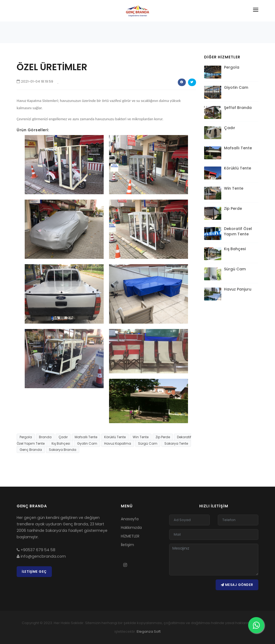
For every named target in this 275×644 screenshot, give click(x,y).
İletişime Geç (34, 572)
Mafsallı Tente (86, 437)
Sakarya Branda (63, 450)
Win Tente (141, 437)
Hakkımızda (131, 528)
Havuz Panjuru (238, 289)
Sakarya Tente (176, 443)
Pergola (26, 437)
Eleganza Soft (149, 631)
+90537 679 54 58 (36, 550)
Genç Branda (31, 450)
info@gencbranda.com (41, 556)
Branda (45, 437)
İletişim (127, 545)
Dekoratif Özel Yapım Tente (238, 231)
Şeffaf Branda (238, 108)
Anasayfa (130, 519)
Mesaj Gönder (237, 585)
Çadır (63, 437)
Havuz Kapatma (118, 443)
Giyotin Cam (236, 87)
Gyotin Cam (87, 443)
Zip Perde (163, 437)
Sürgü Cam (148, 443)
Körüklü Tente (115, 437)
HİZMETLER (130, 536)
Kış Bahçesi (61, 443)
